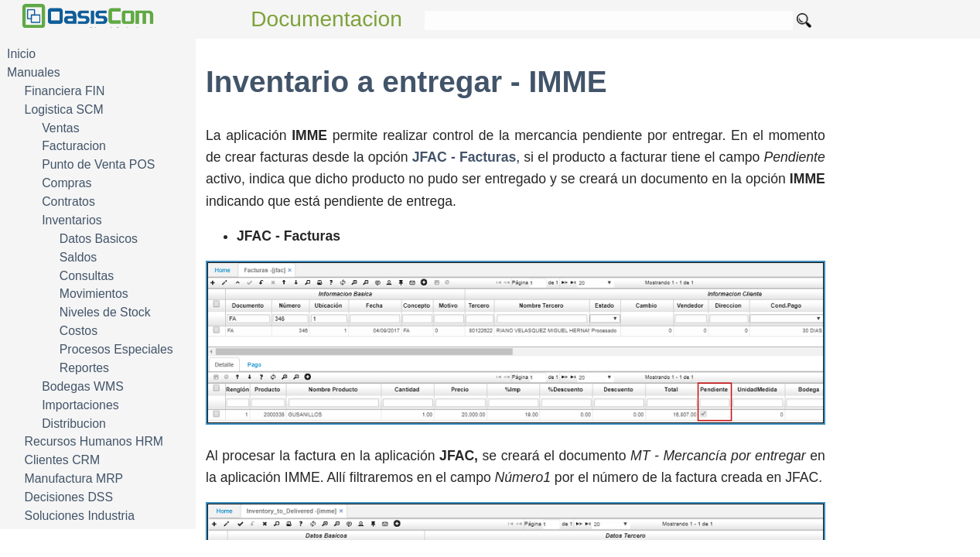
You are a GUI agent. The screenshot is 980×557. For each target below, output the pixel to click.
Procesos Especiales (116, 349)
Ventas (60, 128)
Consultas (87, 276)
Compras (67, 183)
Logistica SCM (64, 109)
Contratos (68, 202)
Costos (79, 331)
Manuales (34, 72)
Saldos (78, 257)
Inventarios (72, 220)
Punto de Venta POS (98, 164)
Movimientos (94, 294)
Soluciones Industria (80, 516)
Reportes (84, 368)
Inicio (21, 54)
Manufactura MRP (74, 478)
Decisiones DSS (69, 497)
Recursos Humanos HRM (94, 441)
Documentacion (326, 19)
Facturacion (74, 146)
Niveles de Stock (105, 312)
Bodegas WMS (83, 386)
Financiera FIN (65, 91)
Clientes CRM (63, 460)
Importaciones (80, 405)
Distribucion (74, 424)
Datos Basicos (99, 239)
